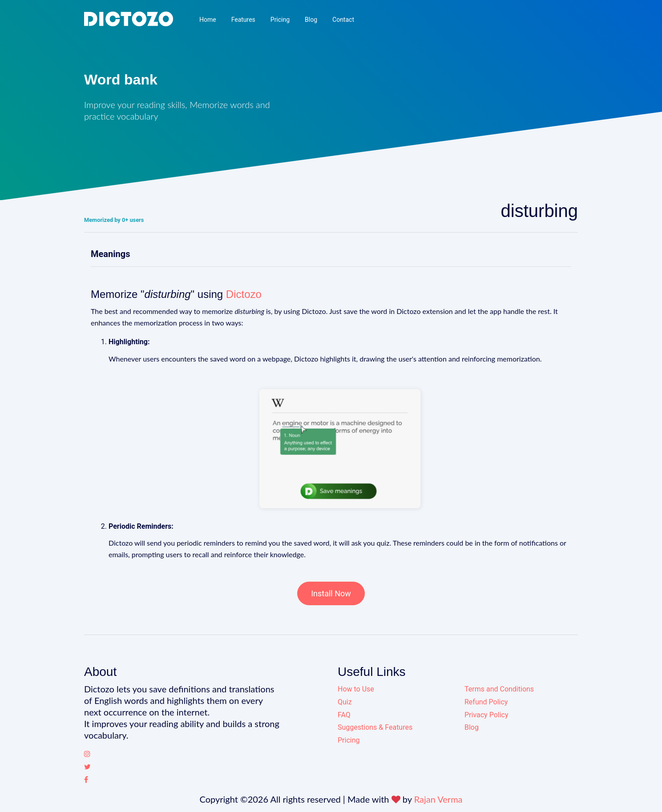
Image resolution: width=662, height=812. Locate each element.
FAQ (344, 715)
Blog (311, 20)
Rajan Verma (438, 799)
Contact (343, 20)
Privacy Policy (486, 715)
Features (243, 20)
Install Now (331, 593)
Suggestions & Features (375, 727)
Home (208, 20)
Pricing (280, 20)
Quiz (345, 702)
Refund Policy (486, 702)
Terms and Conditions (499, 689)
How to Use (356, 689)
